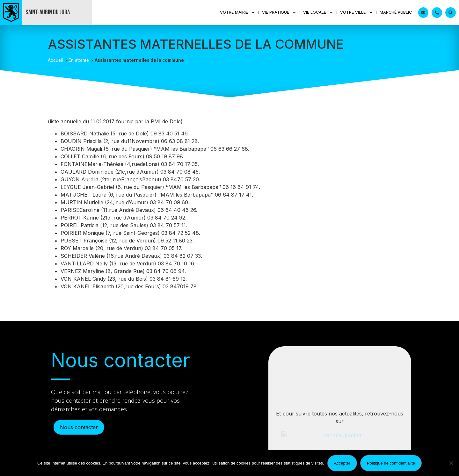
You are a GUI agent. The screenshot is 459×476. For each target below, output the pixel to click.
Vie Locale (318, 13)
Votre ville (357, 13)
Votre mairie (238, 13)
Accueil (55, 60)
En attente (79, 60)
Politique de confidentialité (391, 463)
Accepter (342, 463)
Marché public (396, 12)
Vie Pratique (279, 13)
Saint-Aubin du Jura (48, 12)
